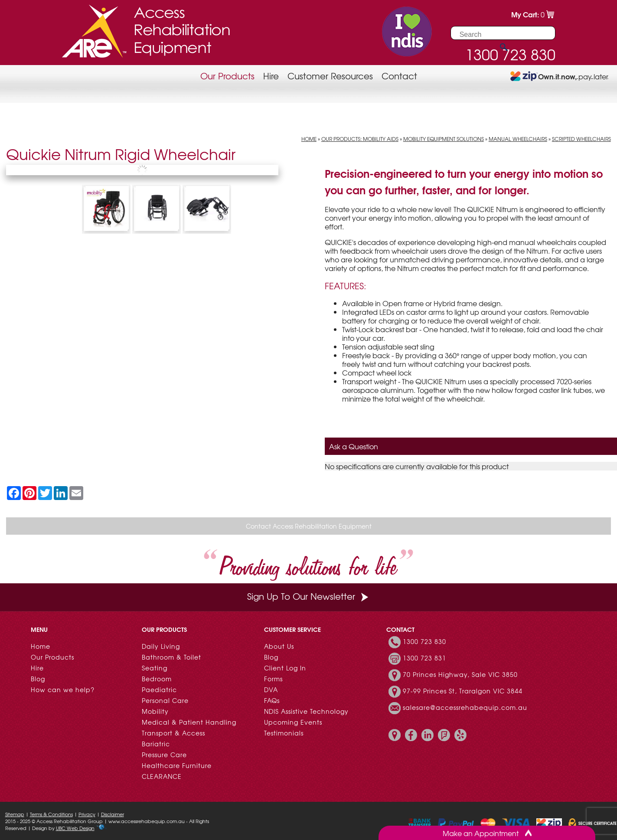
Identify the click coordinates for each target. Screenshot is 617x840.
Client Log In (285, 668)
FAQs (272, 700)
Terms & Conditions (51, 814)
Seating (155, 668)
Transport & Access (173, 733)
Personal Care (165, 700)
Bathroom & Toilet (171, 657)
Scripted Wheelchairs (581, 139)
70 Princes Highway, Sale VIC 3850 (460, 674)
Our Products (227, 76)
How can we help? (63, 690)
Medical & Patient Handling (189, 722)
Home (309, 139)
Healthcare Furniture (177, 765)
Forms (273, 679)
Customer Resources (330, 76)
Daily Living (161, 646)
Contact (399, 76)
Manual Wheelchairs (518, 139)
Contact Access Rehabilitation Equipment (309, 526)
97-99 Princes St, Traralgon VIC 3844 (463, 691)
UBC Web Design (75, 828)
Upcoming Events (293, 722)
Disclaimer (113, 814)
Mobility (155, 711)
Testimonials (284, 733)
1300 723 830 (424, 641)
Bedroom (157, 679)
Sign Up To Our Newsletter (309, 596)
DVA (271, 690)
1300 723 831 (424, 658)
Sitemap (15, 814)
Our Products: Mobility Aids (360, 139)
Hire (271, 76)
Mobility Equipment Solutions (444, 139)
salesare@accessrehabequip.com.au (465, 707)
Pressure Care (164, 755)
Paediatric (159, 690)
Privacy (87, 814)
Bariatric (156, 744)
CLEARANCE (162, 776)
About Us (279, 646)
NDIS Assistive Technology (306, 711)
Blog (38, 679)
